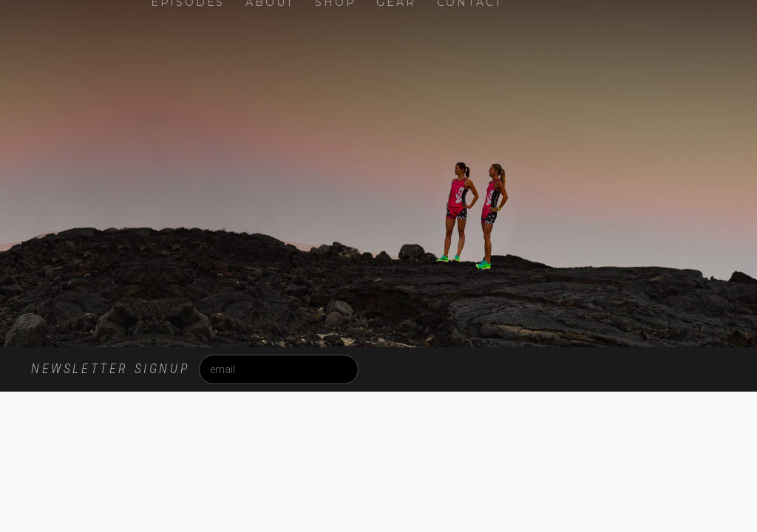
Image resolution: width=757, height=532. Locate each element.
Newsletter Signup (110, 368)
